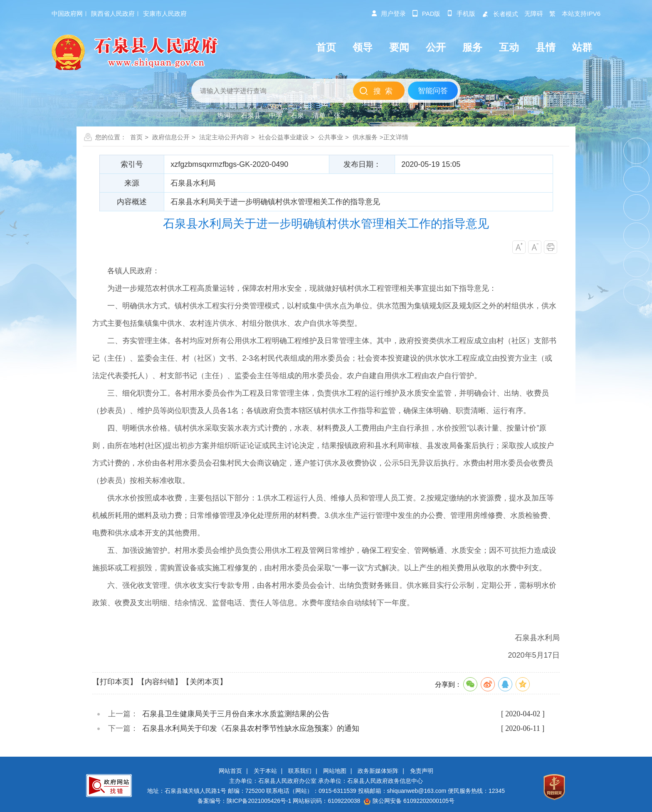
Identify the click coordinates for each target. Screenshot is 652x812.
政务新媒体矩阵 (378, 771)
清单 (319, 115)
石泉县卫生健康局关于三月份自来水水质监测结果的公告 (236, 714)
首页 (136, 137)
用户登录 (388, 14)
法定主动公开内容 (224, 137)
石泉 (297, 115)
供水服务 (365, 137)
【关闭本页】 (205, 682)
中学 (276, 115)
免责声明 (422, 771)
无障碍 (534, 14)
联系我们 (300, 771)
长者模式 (500, 14)
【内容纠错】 (160, 682)
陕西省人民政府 (113, 14)
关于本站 (265, 771)
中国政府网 (67, 14)
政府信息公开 (171, 137)
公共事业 (331, 137)
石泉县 (251, 115)
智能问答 (433, 91)
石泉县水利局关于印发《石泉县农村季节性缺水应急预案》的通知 (251, 728)
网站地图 (335, 771)
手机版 (461, 14)
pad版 (426, 14)
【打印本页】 (115, 682)
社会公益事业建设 (284, 137)
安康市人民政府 (165, 14)
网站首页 (230, 771)
